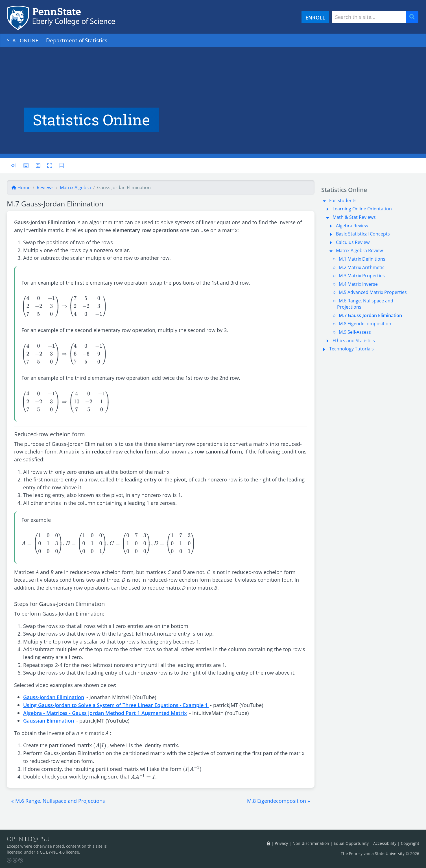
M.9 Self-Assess (355, 332)
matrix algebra (75, 187)
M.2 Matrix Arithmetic (362, 267)
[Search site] (369, 17)
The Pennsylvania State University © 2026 (380, 854)
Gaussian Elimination (49, 720)
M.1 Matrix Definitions (362, 259)
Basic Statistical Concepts (363, 234)
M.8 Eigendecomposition (365, 324)
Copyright (410, 843)
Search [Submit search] (414, 17)
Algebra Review (352, 226)
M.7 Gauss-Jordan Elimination (370, 315)
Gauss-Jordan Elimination (54, 697)
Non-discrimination (311, 843)
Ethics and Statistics (354, 341)
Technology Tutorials (351, 349)
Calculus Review (353, 242)
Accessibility (385, 843)
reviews (45, 187)
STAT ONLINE (23, 40)
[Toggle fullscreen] (50, 165)
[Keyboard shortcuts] (26, 165)
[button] (58, 801)
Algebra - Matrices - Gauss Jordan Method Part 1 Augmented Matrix (105, 713)
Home (21, 187)
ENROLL (315, 17)
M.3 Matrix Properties (362, 276)
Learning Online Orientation (362, 209)
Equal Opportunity (351, 843)
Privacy (281, 843)
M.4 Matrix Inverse (358, 284)
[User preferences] (39, 165)
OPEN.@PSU (29, 839)
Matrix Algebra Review (359, 250)
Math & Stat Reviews (354, 217)
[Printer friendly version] (61, 165)
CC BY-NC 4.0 (52, 852)
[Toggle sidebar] (15, 166)
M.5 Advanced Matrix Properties (373, 292)
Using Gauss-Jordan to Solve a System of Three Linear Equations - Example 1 (116, 705)
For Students (343, 200)
